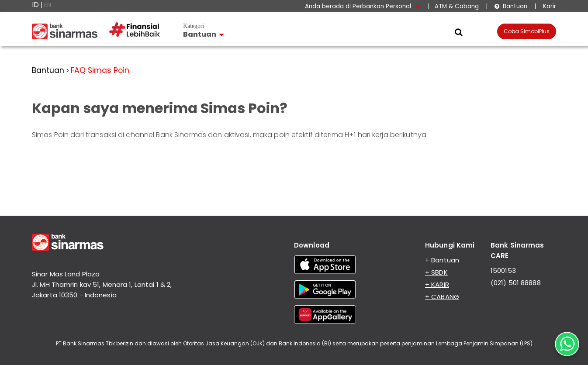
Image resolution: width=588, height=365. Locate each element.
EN (48, 5)
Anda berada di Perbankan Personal (363, 6)
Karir (549, 6)
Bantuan (511, 6)
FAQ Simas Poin (100, 70)
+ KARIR (437, 284)
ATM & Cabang (457, 6)
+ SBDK (436, 272)
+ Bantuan (442, 260)
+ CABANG (442, 297)
